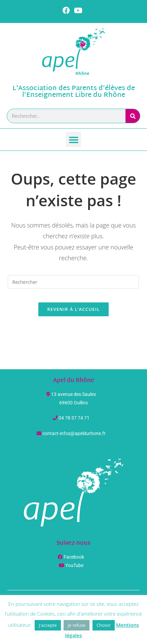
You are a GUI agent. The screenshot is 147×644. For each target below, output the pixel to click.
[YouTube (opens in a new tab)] (78, 10)
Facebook (74, 557)
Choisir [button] (104, 625)
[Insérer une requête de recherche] (73, 282)
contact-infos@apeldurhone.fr (74, 433)
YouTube (74, 565)
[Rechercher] (133, 116)
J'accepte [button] (48, 625)
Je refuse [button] (77, 625)
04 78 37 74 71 (74, 418)
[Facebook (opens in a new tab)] (67, 10)
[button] (73, 140)
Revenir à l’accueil (73, 309)
